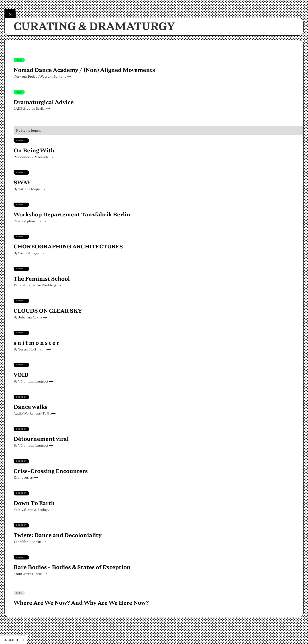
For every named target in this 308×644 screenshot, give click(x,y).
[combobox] (14, 640)
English (10, 640)
